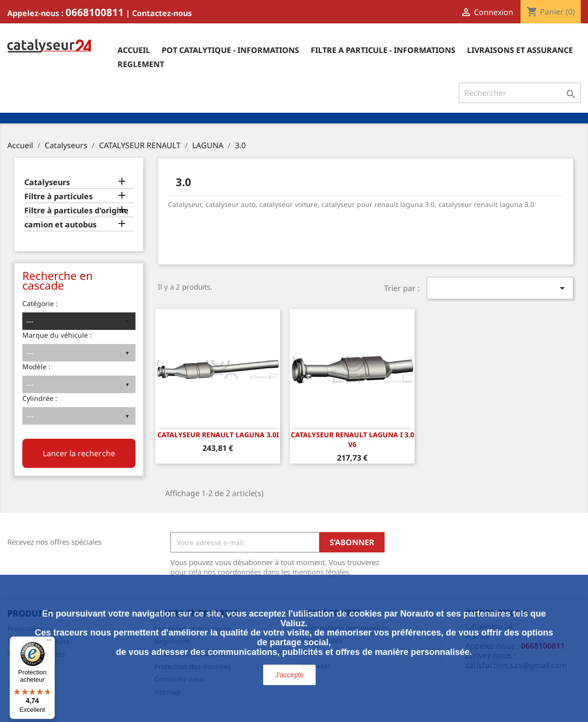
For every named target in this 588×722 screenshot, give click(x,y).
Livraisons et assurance (520, 50)
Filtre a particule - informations (383, 50)
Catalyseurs (47, 182)
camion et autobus (60, 225)
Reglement (141, 64)
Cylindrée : (40, 398)
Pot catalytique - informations (230, 50)
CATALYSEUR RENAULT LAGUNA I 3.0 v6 (353, 439)
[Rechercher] (520, 93)
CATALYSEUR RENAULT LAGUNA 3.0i (218, 435)
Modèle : (36, 367)
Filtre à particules (59, 197)
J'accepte (290, 675)
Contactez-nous (162, 13)
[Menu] (49, 642)
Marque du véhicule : (57, 335)
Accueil (134, 50)
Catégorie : (40, 303)
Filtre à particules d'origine (76, 211)
